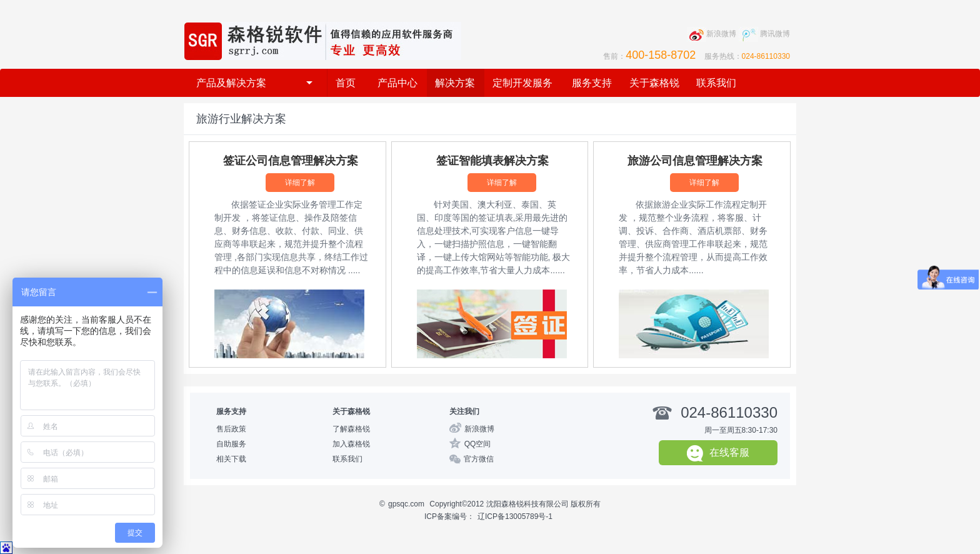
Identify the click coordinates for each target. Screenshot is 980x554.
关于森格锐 (654, 83)
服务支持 (592, 83)
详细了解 (300, 183)
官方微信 (479, 459)
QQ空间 (478, 444)
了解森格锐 (351, 429)
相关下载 (231, 459)
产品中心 (397, 83)
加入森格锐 (351, 444)
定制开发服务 (522, 83)
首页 (346, 83)
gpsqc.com (406, 504)
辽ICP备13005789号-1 (515, 516)
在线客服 (718, 453)
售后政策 (231, 429)
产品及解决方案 (254, 83)
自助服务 (231, 444)
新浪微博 (479, 429)
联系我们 (716, 83)
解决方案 (455, 83)
